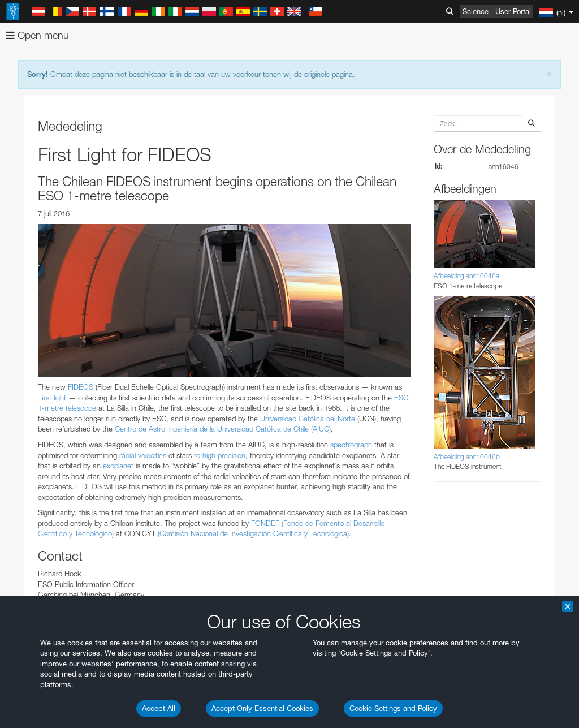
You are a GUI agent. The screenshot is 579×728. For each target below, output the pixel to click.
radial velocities (143, 455)
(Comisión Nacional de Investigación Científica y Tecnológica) (253, 533)
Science (476, 11)
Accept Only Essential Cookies (262, 708)
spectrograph (351, 445)
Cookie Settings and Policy (393, 708)
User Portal (513, 11)
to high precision (220, 455)
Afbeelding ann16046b (467, 457)
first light (53, 398)
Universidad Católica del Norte (308, 419)
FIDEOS (81, 387)
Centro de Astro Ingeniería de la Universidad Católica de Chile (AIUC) (223, 429)
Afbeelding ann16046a (466, 276)
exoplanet (118, 466)
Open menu (37, 35)
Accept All (159, 708)
